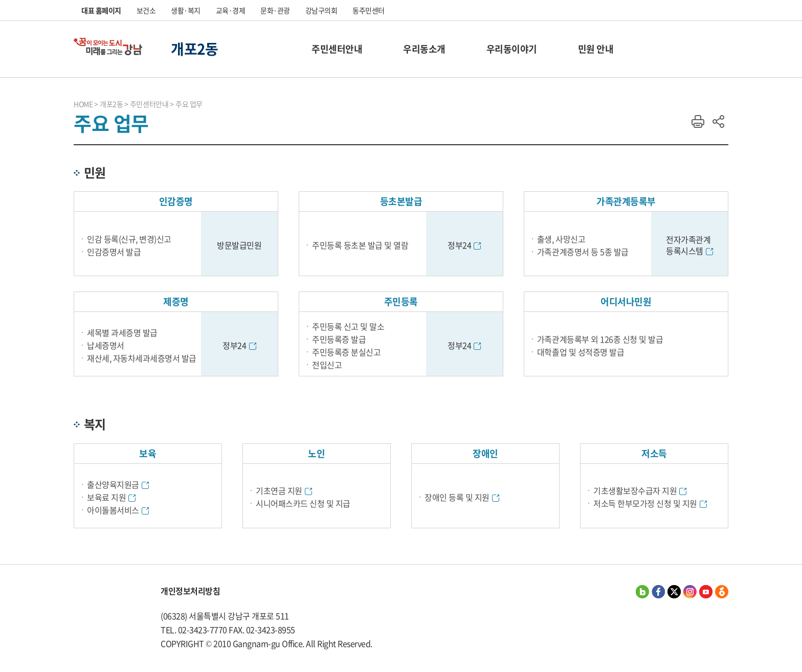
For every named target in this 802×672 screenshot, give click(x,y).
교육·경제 (231, 10)
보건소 (146, 10)
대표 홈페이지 (101, 10)
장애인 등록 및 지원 (457, 497)
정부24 (459, 245)
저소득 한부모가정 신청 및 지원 (645, 503)
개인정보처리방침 (190, 591)
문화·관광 (275, 10)
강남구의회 (321, 10)
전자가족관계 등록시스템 (688, 245)
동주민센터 (369, 10)
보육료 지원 (106, 497)
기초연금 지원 (279, 490)
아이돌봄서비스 (113, 510)
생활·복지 (186, 10)
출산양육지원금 (113, 484)
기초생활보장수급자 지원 (635, 490)
